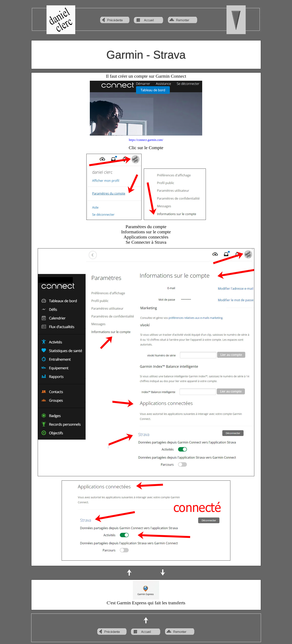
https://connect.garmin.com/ (146, 140)
